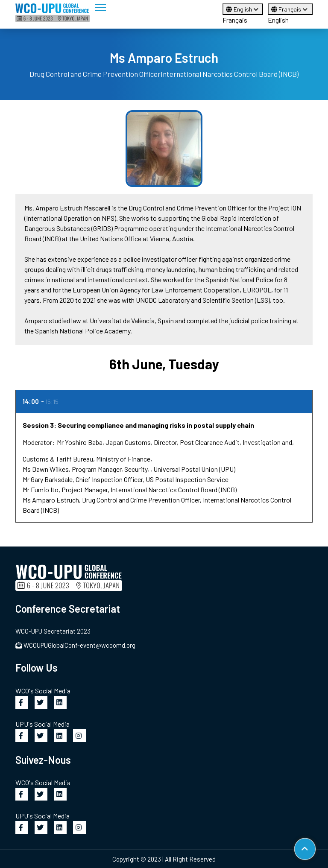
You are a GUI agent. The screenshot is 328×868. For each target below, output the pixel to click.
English (243, 9)
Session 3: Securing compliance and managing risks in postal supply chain (138, 425)
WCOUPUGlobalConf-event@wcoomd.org (75, 645)
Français (235, 20)
